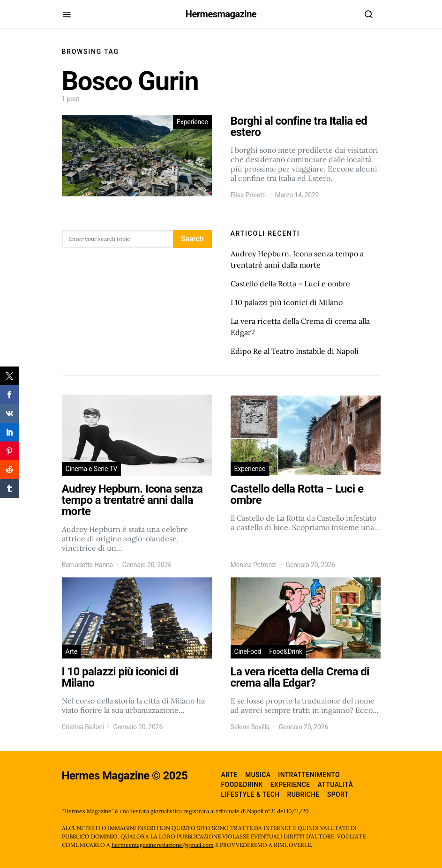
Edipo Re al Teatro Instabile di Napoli (295, 351)
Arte (72, 651)
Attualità (336, 785)
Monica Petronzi (254, 565)
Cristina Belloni (83, 727)
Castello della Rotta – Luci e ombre (290, 284)
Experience (192, 122)
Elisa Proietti (248, 195)
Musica (258, 775)
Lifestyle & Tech (251, 794)
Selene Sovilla (250, 727)
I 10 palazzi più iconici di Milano (287, 302)
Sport (338, 794)
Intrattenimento (309, 775)
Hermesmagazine (221, 14)
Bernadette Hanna (88, 565)
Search (192, 239)
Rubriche (303, 794)
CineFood (248, 651)
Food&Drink (286, 651)
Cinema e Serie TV (92, 469)
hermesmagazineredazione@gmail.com (163, 845)
